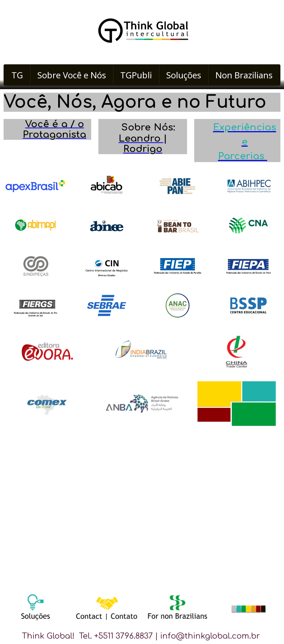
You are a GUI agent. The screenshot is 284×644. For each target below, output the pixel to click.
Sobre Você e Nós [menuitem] (72, 75)
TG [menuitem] (17, 75)
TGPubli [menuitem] (136, 75)
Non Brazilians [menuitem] (244, 75)
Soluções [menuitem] (184, 75)
